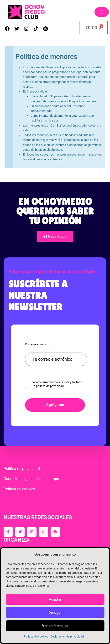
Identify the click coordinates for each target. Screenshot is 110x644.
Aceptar (55, 599)
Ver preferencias (55, 626)
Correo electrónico (38, 344)
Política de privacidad (22, 469)
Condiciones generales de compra (32, 479)
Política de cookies (36, 637)
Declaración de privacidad (67, 637)
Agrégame (55, 405)
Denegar (55, 613)
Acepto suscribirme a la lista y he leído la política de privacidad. (58, 384)
